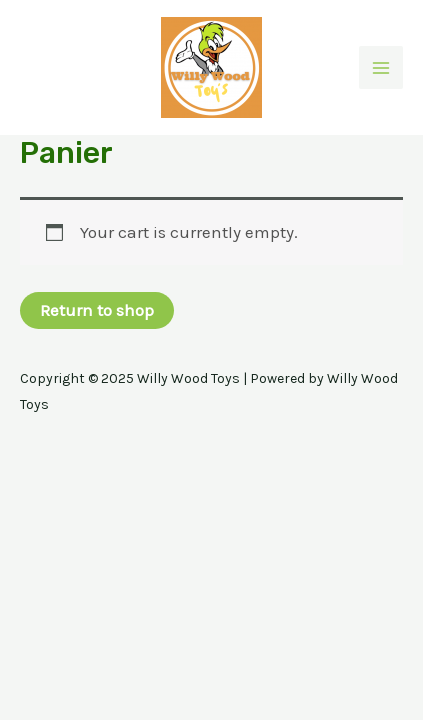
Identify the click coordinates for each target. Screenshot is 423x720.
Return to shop (97, 310)
